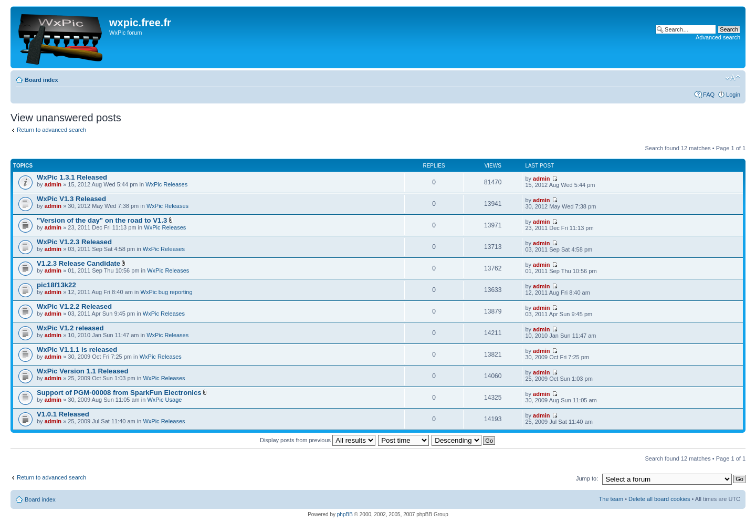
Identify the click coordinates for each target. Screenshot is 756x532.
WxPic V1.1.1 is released (77, 350)
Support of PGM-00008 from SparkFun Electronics (119, 393)
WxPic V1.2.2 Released (74, 306)
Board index (41, 80)
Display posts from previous (318, 440)
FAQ (709, 95)
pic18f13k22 (56, 285)
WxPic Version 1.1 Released (82, 371)
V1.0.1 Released (63, 414)
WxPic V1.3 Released (71, 199)
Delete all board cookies (659, 499)
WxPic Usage (164, 400)
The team (611, 499)
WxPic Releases (166, 184)
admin (53, 184)
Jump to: (587, 478)
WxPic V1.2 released (70, 328)
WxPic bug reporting (167, 292)
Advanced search (718, 37)
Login (733, 95)
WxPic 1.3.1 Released (72, 177)
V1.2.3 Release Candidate (78, 263)
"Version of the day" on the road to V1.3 (102, 220)
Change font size (733, 78)
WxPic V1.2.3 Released (74, 242)
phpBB (345, 514)
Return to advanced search (51, 130)
